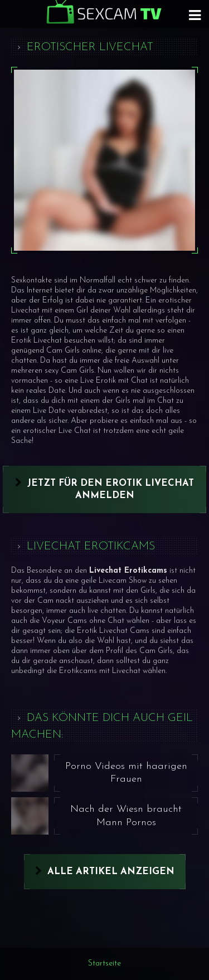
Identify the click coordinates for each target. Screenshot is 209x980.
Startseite (104, 964)
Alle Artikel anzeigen (111, 872)
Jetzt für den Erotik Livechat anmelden (111, 489)
